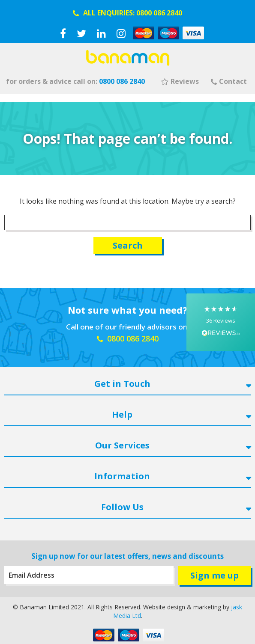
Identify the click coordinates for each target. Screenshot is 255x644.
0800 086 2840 (159, 13)
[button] (221, 322)
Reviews (180, 81)
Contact (229, 81)
